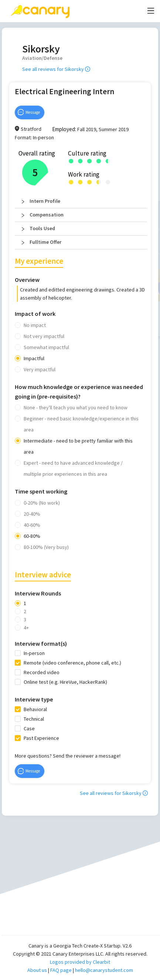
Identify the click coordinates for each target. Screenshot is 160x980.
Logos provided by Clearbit (80, 962)
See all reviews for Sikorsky (56, 69)
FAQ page (61, 970)
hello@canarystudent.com (104, 970)
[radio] (71, 161)
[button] (81, 201)
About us (37, 970)
